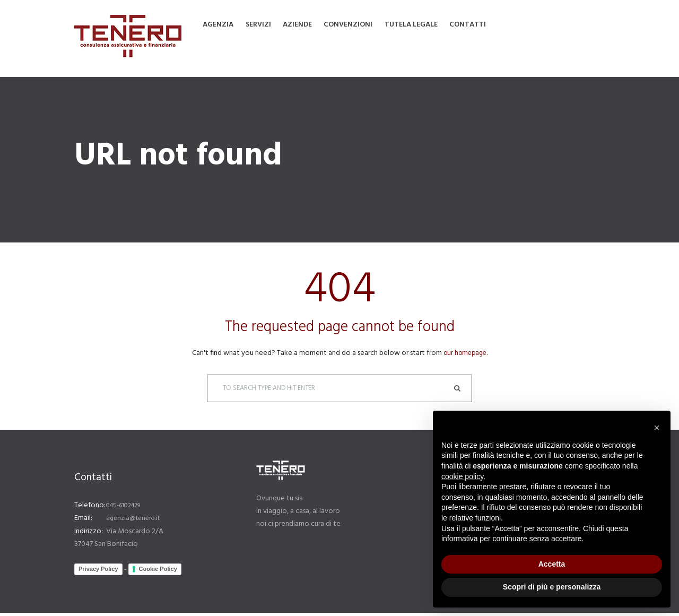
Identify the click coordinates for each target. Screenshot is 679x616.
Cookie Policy (158, 572)
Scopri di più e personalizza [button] (552, 587)
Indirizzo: (89, 535)
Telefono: (90, 509)
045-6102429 (127, 509)
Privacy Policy (98, 572)
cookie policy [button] (462, 476)
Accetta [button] (552, 564)
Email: (83, 522)
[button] (657, 428)
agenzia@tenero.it (136, 522)
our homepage (465, 353)
